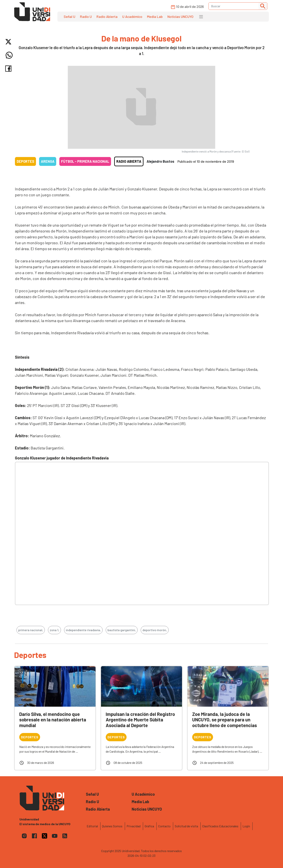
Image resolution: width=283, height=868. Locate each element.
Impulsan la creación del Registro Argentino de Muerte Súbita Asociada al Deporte (140, 720)
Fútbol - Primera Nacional (85, 161)
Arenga (48, 161)
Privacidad (134, 826)
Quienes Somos (112, 826)
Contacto (164, 826)
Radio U (86, 17)
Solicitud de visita (186, 826)
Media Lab (155, 17)
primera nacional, (31, 630)
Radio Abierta (107, 17)
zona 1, (54, 630)
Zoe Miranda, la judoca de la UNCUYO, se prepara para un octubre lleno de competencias (225, 720)
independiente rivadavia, (83, 630)
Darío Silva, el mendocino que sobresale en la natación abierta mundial (53, 720)
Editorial (92, 826)
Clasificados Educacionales (220, 826)
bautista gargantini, (122, 630)
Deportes (25, 161)
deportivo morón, (155, 630)
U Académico (132, 17)
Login (246, 826)
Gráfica (149, 826)
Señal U (69, 17)
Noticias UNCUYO (180, 17)
